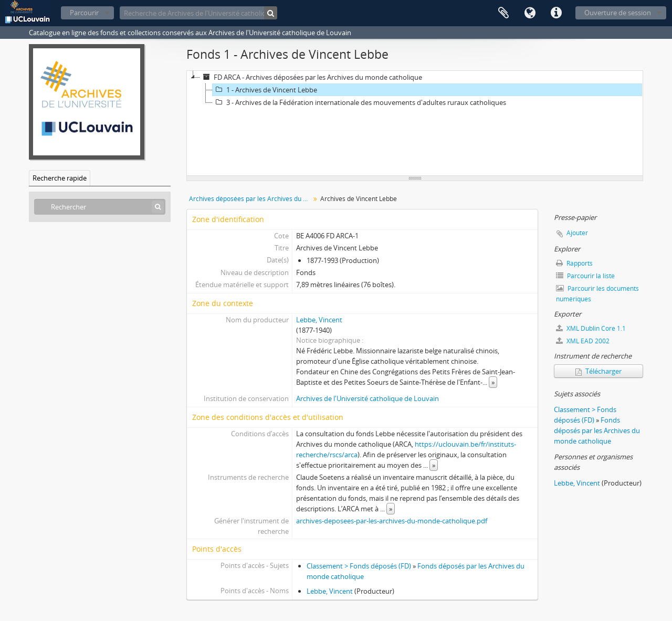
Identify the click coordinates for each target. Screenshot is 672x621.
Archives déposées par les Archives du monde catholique (251, 199)
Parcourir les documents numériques (597, 294)
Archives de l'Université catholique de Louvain (367, 398)
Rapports (574, 263)
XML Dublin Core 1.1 (591, 328)
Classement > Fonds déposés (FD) (359, 566)
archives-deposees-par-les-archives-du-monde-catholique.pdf (392, 521)
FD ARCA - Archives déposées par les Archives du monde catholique (311, 77)
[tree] (415, 123)
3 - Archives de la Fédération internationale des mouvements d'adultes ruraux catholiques (359, 102)
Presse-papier (503, 13)
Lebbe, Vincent (319, 320)
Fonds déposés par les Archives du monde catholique (597, 430)
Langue (530, 13)
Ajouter (577, 233)
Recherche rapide (60, 178)
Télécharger (598, 371)
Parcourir (84, 13)
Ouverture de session (618, 13)
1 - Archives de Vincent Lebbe (265, 90)
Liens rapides (556, 13)
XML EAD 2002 (583, 341)
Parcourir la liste (585, 276)
